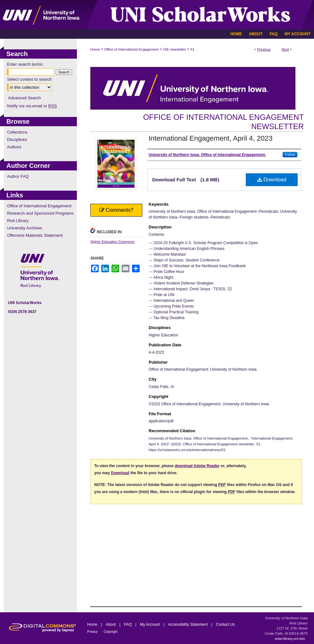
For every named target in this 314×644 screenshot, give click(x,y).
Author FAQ (18, 176)
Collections (17, 132)
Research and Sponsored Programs (40, 213)
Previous (264, 49)
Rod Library (18, 221)
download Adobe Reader (197, 466)
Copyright (111, 632)
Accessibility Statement (189, 624)
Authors (14, 147)
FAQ (128, 624)
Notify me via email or (32, 106)
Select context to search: (30, 79)
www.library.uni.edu (290, 639)
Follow (290, 154)
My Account (150, 624)
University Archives (25, 228)
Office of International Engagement (131, 49)
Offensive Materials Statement (35, 235)
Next (285, 49)
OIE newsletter (175, 49)
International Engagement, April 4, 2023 (211, 138)
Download (272, 180)
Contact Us (225, 624)
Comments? (116, 210)
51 (192, 49)
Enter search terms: (25, 64)
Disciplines (17, 140)
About (111, 624)
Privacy (93, 632)
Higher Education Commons (112, 242)
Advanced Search (25, 98)
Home (95, 49)
